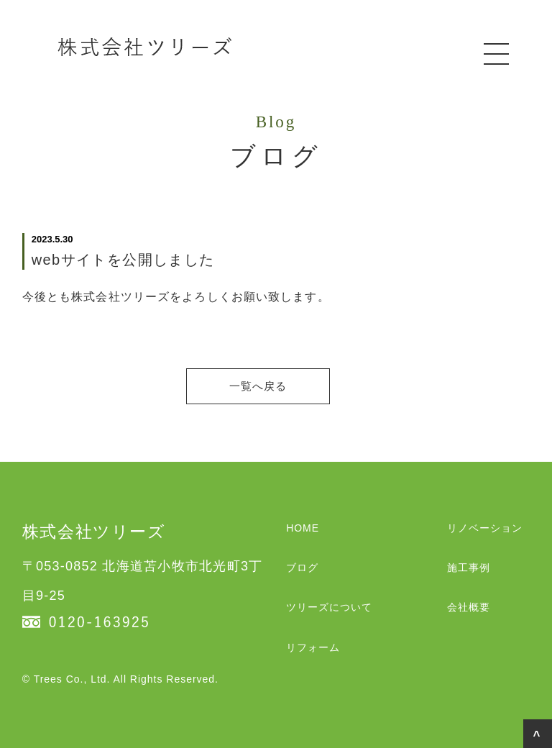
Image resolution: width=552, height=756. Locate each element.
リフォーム (313, 655)
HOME (303, 536)
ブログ (302, 575)
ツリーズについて (329, 615)
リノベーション (485, 536)
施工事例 (469, 575)
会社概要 (469, 615)
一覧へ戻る (276, 390)
